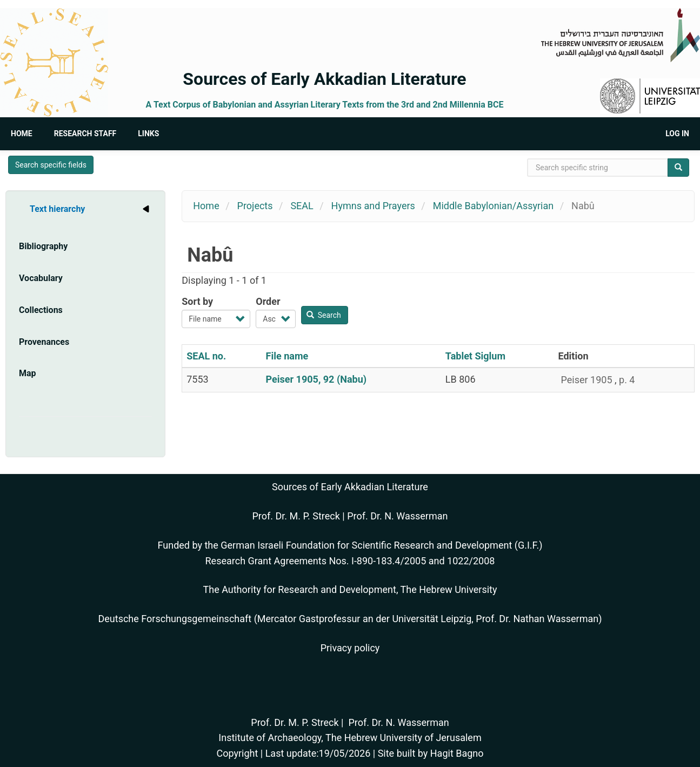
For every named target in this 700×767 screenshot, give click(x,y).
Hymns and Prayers (373, 206)
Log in (677, 134)
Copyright (237, 753)
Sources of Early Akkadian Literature (324, 79)
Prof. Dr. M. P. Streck (296, 516)
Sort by (197, 301)
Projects (255, 206)
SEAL (302, 206)
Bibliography (43, 246)
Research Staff (85, 134)
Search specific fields (51, 165)
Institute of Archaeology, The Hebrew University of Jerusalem (350, 738)
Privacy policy (350, 648)
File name (287, 356)
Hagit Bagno (457, 753)
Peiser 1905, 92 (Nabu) (316, 379)
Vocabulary (41, 278)
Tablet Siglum (475, 356)
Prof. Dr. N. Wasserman (397, 516)
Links (148, 134)
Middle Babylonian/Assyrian (493, 206)
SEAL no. (206, 356)
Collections (41, 310)
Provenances (44, 342)
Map (28, 373)
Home (22, 134)
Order (268, 301)
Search (324, 315)
